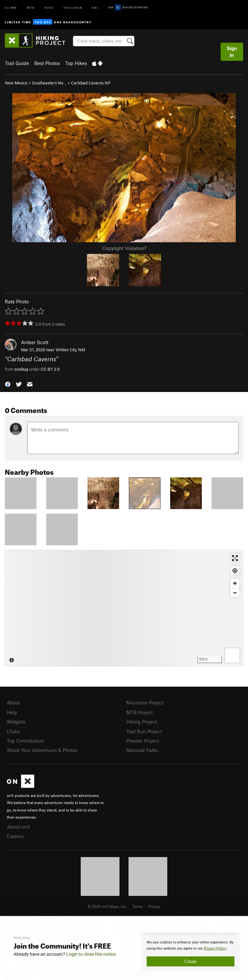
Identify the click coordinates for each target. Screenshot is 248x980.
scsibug (21, 369)
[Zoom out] (235, 593)
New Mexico (16, 83)
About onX (18, 827)
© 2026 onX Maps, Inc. (107, 906)
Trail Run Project (144, 731)
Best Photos (47, 63)
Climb (11, 7)
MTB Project (139, 712)
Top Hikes (76, 63)
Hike (49, 7)
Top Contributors (25, 741)
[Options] (232, 655)
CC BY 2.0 (50, 369)
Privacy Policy (215, 948)
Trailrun (73, 7)
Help (12, 712)
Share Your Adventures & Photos (42, 750)
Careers (15, 836)
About (13, 702)
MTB (31, 7)
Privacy (154, 906)
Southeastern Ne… (49, 83)
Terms (138, 906)
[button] (8, 384)
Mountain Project (145, 702)
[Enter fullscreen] (235, 558)
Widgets (16, 722)
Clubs (13, 731)
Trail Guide (17, 63)
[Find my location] (235, 571)
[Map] (124, 608)
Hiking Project (142, 722)
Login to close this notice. (92, 954)
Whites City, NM (70, 350)
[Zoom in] (235, 583)
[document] (191, 953)
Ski (95, 7)
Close (191, 961)
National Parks (142, 750)
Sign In (232, 52)
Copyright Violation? (124, 248)
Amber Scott (35, 342)
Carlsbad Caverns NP (91, 83)
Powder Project (143, 741)
